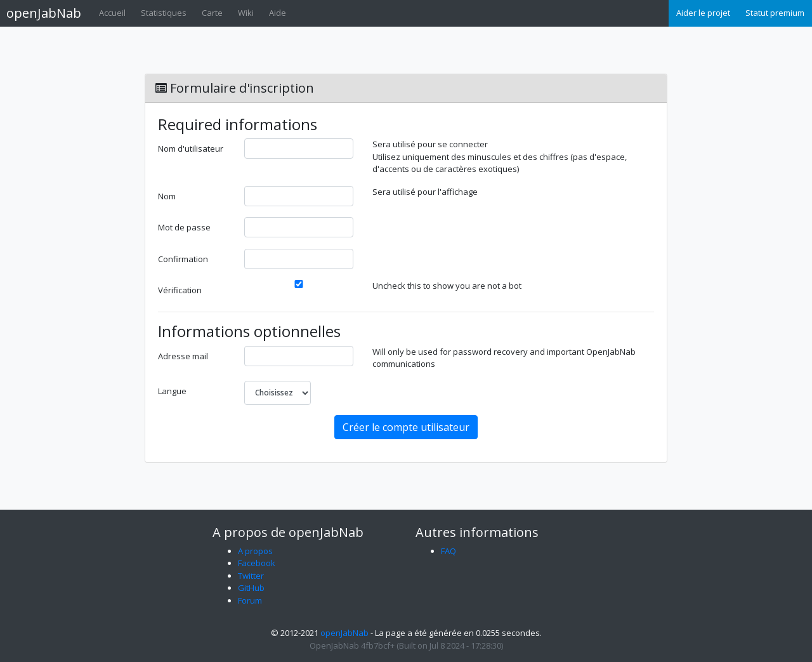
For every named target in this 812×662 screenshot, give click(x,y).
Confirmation (183, 259)
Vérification (180, 290)
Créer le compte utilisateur (406, 427)
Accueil (112, 13)
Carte (212, 13)
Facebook (257, 563)
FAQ (449, 551)
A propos (255, 551)
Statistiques (164, 13)
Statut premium (775, 13)
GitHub (251, 588)
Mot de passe (184, 227)
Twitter (251, 576)
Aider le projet (703, 13)
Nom (167, 196)
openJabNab (44, 13)
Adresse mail (183, 356)
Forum (250, 600)
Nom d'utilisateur (191, 149)
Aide (278, 13)
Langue (172, 391)
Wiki (246, 13)
